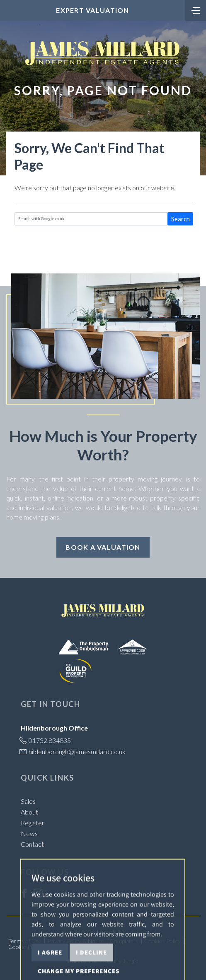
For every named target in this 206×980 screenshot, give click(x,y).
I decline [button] (91, 971)
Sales (28, 801)
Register (33, 823)
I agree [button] (50, 971)
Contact (32, 844)
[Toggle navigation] (196, 10)
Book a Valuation (103, 547)
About (29, 812)
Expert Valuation (92, 10)
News (29, 833)
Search (181, 219)
